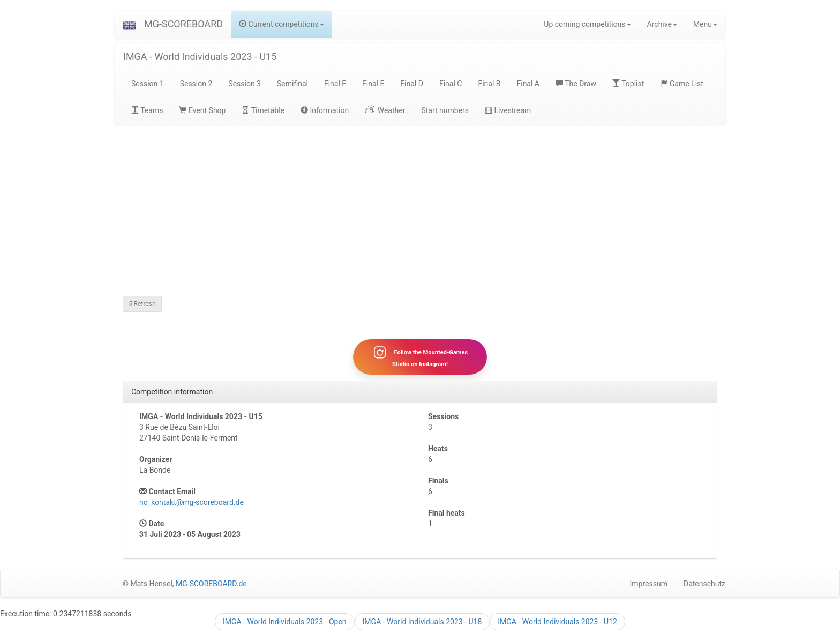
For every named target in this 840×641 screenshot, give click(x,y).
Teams (147, 110)
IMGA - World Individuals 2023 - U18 (422, 622)
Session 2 (196, 84)
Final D (412, 84)
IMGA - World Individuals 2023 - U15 (200, 57)
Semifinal (292, 84)
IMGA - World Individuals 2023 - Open (285, 622)
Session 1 (148, 84)
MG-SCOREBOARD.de (211, 584)
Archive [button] (662, 24)
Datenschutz (704, 584)
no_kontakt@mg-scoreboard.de (192, 503)
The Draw (576, 84)
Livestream (508, 110)
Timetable (263, 110)
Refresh (142, 304)
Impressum (649, 584)
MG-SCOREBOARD (183, 24)
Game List (682, 84)
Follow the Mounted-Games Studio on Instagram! (420, 357)
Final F (335, 84)
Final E (373, 84)
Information (325, 110)
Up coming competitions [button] (587, 24)
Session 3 (245, 84)
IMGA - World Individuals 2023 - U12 (557, 622)
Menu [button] (705, 24)
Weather (385, 110)
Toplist (628, 84)
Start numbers (445, 110)
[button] (129, 24)
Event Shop (202, 110)
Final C (451, 84)
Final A (528, 84)
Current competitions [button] (282, 24)
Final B (489, 84)
